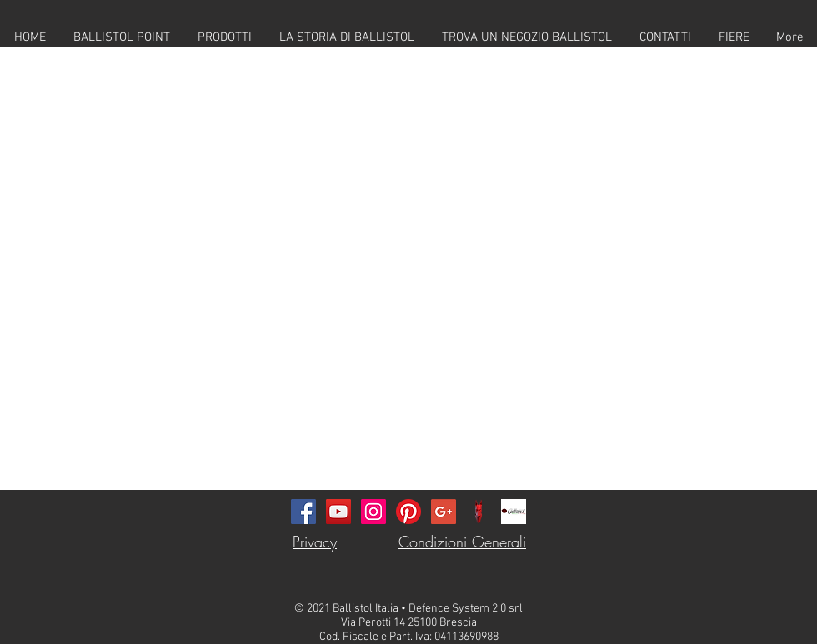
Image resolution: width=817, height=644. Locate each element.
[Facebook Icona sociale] (303, 512)
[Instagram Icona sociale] (373, 512)
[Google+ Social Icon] (444, 512)
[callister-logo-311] (514, 512)
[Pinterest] (408, 512)
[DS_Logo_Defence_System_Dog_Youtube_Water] (479, 512)
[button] (224, 37)
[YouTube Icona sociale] (338, 512)
